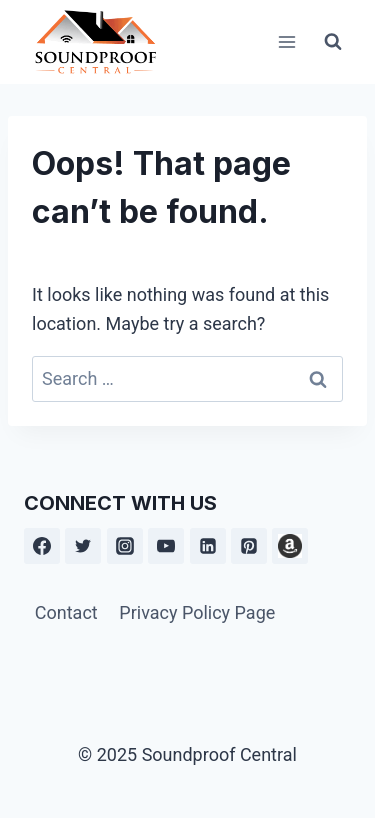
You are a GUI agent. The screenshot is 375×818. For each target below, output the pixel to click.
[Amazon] (290, 546)
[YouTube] (166, 546)
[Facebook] (42, 546)
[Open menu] (286, 41)
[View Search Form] (333, 42)
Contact (66, 612)
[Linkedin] (208, 546)
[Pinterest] (249, 546)
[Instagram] (125, 546)
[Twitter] (83, 546)
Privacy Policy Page (197, 612)
